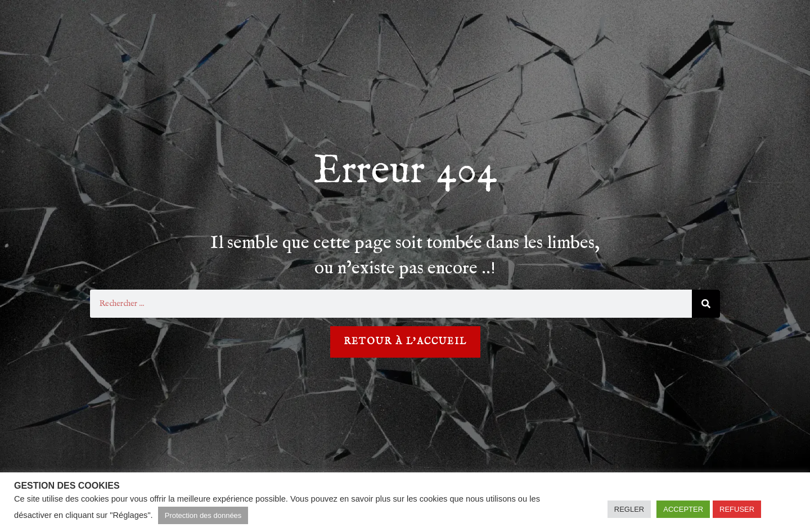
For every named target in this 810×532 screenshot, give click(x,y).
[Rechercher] (706, 304)
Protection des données (203, 515)
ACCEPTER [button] (683, 509)
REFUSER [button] (737, 509)
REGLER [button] (629, 509)
